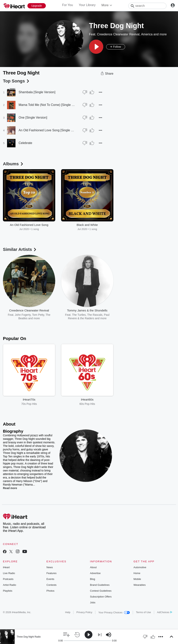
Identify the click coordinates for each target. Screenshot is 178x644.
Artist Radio (9, 585)
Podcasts (8, 579)
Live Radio (9, 573)
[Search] (147, 6)
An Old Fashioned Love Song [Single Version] (47, 130)
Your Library (87, 5)
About (93, 567)
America (147, 34)
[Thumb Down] (85, 92)
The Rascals (95, 315)
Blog (93, 579)
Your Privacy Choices (114, 612)
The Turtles (79, 315)
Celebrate (25, 143)
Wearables (140, 585)
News (50, 567)
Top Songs (16, 81)
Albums (13, 164)
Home (137, 573)
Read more (10, 488)
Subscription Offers (101, 597)
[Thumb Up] (92, 92)
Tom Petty (38, 315)
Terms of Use (143, 612)
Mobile (137, 579)
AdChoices (165, 612)
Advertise (95, 573)
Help (68, 612)
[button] (96, 47)
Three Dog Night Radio (29, 637)
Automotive (140, 567)
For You (67, 5)
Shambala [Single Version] (37, 92)
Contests (51, 585)
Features (51, 573)
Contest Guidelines (101, 591)
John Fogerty (23, 315)
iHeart (6, 567)
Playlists (8, 591)
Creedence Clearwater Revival (118, 34)
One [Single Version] (33, 118)
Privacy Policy (84, 612)
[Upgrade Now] (37, 6)
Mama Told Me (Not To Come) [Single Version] (47, 105)
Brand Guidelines (100, 585)
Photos (50, 591)
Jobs (93, 602)
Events (50, 579)
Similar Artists (20, 249)
